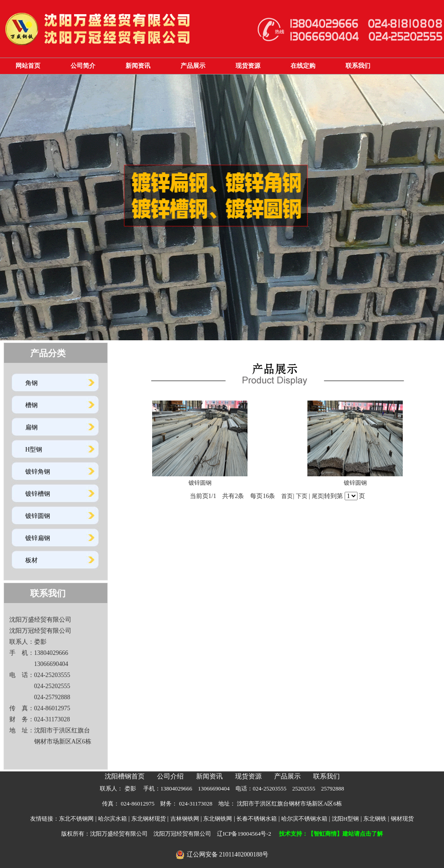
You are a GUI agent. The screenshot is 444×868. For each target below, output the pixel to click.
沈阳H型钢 (345, 819)
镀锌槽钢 (38, 494)
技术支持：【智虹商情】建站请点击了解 (331, 834)
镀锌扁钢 (38, 538)
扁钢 (31, 427)
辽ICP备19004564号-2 (244, 834)
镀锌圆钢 (38, 516)
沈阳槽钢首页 (125, 776)
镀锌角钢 (38, 472)
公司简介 (83, 66)
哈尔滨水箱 (112, 819)
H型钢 (34, 450)
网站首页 (28, 66)
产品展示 (193, 66)
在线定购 (303, 66)
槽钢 (31, 405)
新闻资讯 (138, 66)
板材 (31, 560)
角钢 (31, 383)
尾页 (318, 496)
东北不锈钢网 (76, 819)
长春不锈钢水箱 (257, 819)
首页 (287, 496)
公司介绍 (170, 776)
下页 (302, 496)
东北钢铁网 (218, 819)
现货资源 (248, 66)
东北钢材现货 (149, 819)
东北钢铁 (375, 819)
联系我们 (358, 66)
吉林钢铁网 (185, 819)
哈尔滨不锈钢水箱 (304, 819)
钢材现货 (402, 819)
